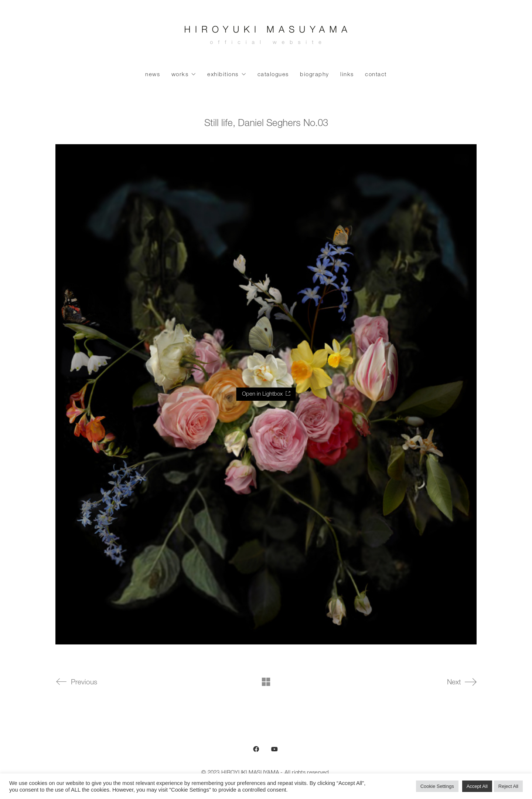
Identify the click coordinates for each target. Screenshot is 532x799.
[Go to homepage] (266, 37)
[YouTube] (274, 749)
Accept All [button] (477, 786)
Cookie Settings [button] (437, 786)
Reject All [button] (508, 786)
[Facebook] (256, 749)
